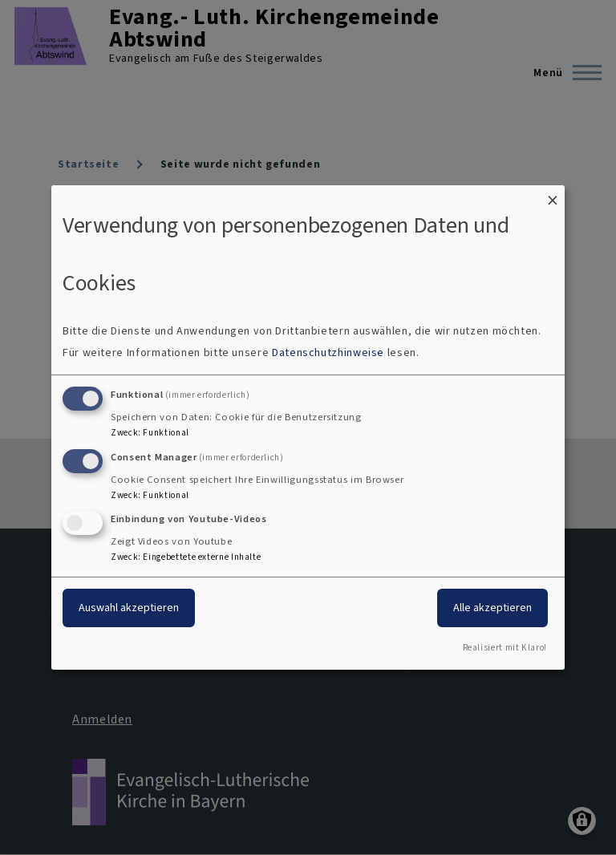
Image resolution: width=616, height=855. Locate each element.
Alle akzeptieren (492, 608)
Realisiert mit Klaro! (505, 648)
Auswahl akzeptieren (129, 608)
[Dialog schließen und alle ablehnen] (553, 195)
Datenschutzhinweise (328, 353)
